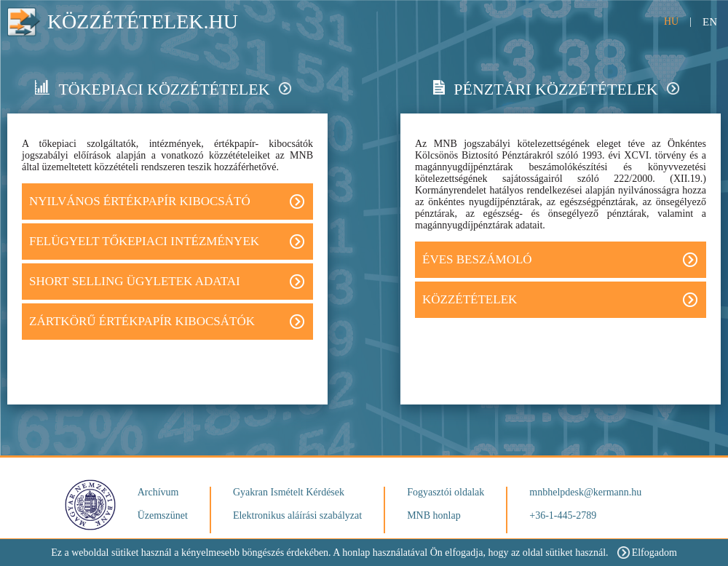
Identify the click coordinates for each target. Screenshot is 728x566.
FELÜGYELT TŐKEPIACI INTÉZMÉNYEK (167, 242)
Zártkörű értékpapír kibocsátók (167, 322)
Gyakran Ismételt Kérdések (289, 492)
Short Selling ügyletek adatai (167, 282)
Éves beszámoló (560, 260)
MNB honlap (434, 515)
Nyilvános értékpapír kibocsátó (167, 202)
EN (710, 22)
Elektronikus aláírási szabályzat (297, 515)
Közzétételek (560, 300)
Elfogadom (647, 553)
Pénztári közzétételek (556, 89)
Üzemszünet (163, 515)
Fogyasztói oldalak (446, 492)
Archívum (158, 492)
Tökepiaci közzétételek (163, 89)
